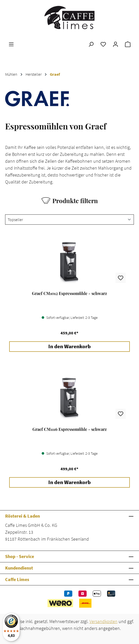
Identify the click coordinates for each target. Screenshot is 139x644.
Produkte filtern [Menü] (70, 201)
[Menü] (11, 44)
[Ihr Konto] (115, 44)
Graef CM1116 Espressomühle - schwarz (70, 429)
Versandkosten (103, 621)
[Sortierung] (69, 220)
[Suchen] (91, 44)
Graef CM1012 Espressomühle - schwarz (69, 293)
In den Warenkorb (69, 346)
